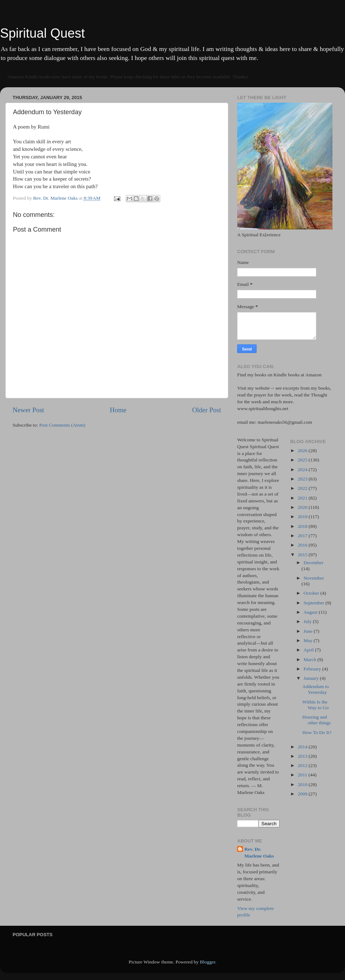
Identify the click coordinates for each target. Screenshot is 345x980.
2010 (303, 784)
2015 (303, 555)
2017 (303, 536)
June (309, 631)
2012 (303, 765)
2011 (303, 775)
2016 (303, 545)
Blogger (208, 962)
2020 (303, 507)
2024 (303, 470)
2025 (303, 460)
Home (118, 410)
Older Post (207, 410)
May (309, 640)
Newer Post (28, 410)
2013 (303, 756)
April (309, 650)
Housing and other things (316, 720)
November (314, 578)
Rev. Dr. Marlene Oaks (259, 853)
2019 (303, 517)
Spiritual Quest (42, 33)
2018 (303, 526)
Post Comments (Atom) (62, 425)
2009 (303, 794)
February (313, 669)
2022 (303, 488)
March (311, 659)
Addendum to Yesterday (316, 689)
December (314, 563)
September (315, 603)
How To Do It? (317, 732)
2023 (303, 479)
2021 (303, 498)
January (312, 678)
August (311, 612)
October (312, 593)
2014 (303, 747)
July (308, 621)
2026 (303, 450)
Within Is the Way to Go (315, 705)
